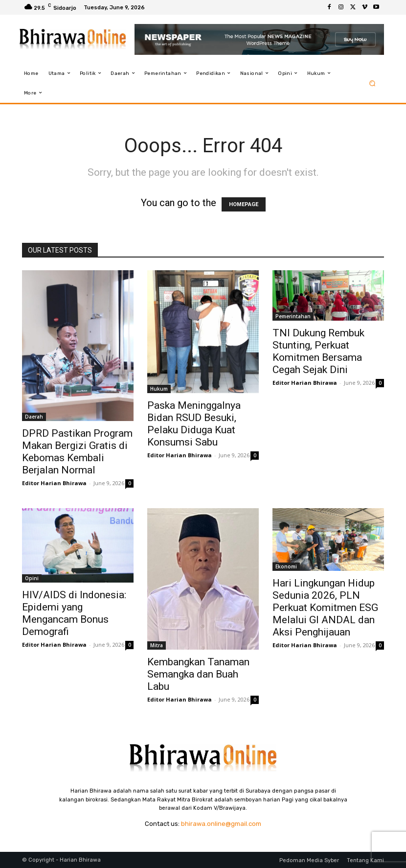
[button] (372, 83)
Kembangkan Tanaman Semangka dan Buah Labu (198, 674)
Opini (32, 578)
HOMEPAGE (244, 204)
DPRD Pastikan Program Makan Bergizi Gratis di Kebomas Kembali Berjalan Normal (77, 452)
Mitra (157, 645)
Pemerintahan (293, 316)
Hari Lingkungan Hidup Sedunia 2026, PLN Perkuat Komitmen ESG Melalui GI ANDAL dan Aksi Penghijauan (325, 608)
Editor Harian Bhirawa (54, 483)
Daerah (34, 417)
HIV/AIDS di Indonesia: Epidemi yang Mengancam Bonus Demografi (74, 613)
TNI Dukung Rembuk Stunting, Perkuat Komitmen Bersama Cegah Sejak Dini (318, 351)
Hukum (159, 389)
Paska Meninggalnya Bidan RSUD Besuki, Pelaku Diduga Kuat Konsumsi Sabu (194, 424)
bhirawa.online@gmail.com (221, 824)
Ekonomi (286, 566)
